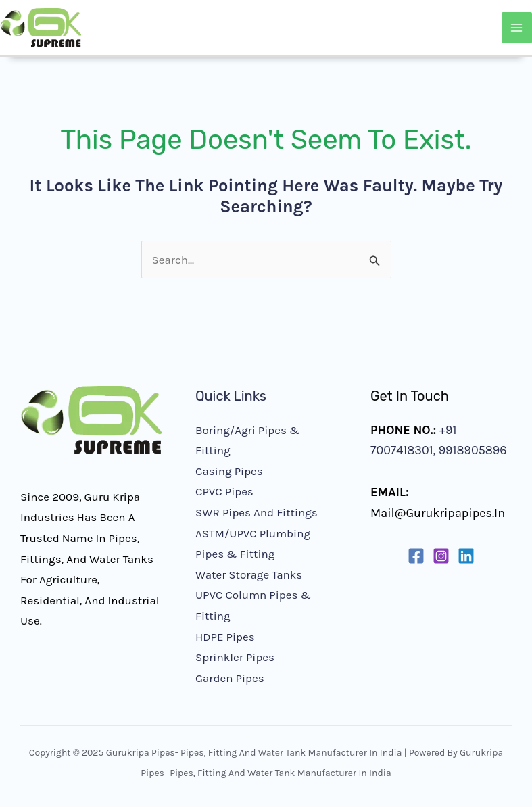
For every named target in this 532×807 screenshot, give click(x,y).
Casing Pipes (229, 471)
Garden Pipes (230, 678)
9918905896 (471, 450)
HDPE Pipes (225, 637)
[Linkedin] (466, 556)
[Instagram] (441, 556)
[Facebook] (416, 556)
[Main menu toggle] (517, 28)
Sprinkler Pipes (235, 657)
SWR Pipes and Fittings (257, 512)
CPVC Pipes (224, 491)
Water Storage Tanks (249, 574)
